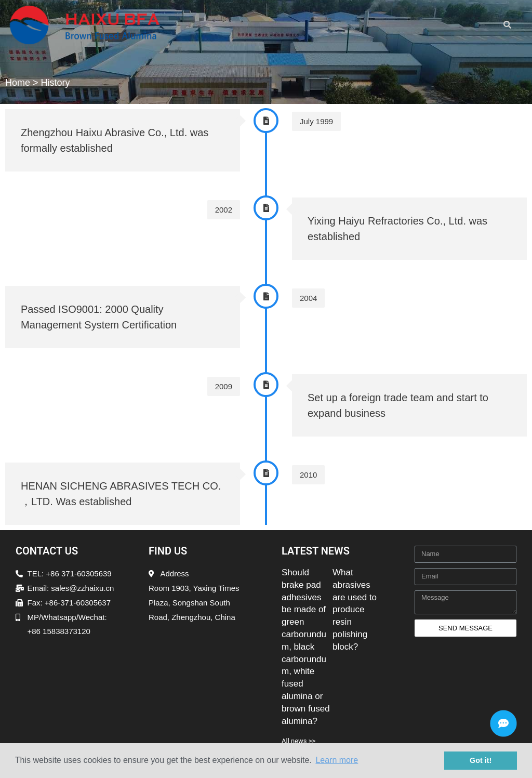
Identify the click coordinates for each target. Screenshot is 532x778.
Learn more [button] (337, 760)
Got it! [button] (481, 760)
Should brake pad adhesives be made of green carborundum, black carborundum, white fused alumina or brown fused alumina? (306, 647)
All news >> (298, 741)
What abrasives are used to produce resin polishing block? (355, 610)
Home (18, 83)
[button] (330, 22)
